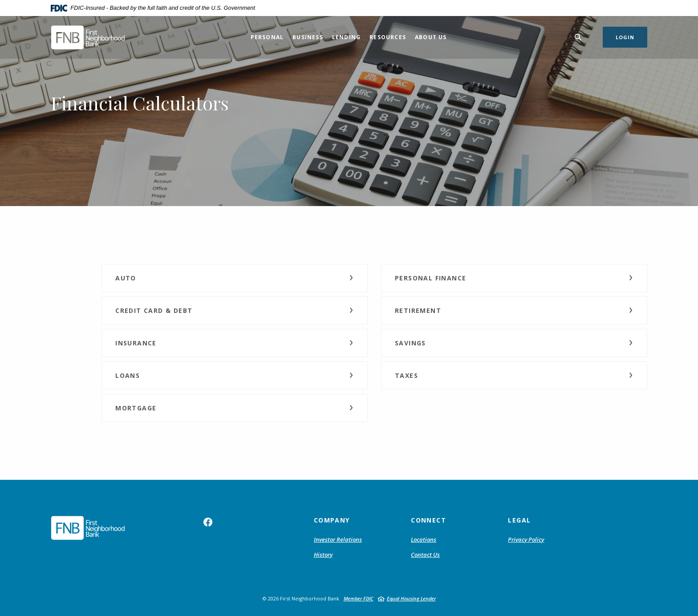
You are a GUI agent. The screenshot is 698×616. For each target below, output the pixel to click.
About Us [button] (431, 37)
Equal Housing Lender (411, 598)
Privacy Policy (526, 539)
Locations (424, 539)
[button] (235, 278)
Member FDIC (359, 598)
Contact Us (425, 555)
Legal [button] (519, 520)
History (323, 555)
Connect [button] (428, 520)
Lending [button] (346, 37)
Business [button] (308, 37)
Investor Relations (338, 539)
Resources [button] (388, 37)
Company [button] (332, 520)
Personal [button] (267, 37)
